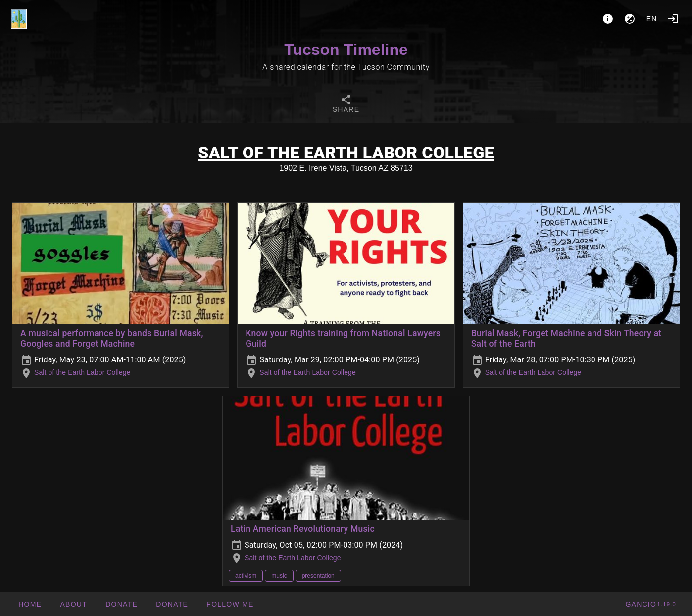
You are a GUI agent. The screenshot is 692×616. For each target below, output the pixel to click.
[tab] (346, 105)
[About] (608, 19)
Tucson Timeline (346, 50)
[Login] (673, 19)
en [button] (652, 19)
